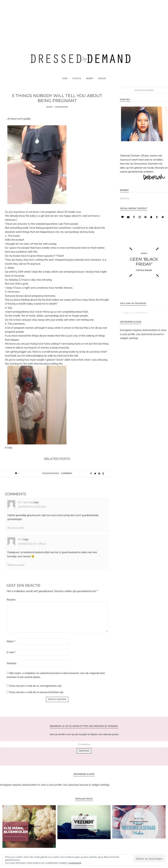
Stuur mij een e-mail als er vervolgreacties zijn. (36, 691)
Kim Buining (25, 508)
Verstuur (84, 757)
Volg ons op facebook (133, 311)
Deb (20, 545)
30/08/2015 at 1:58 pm (32, 549)
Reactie (11, 605)
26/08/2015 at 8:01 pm (32, 512)
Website (11, 669)
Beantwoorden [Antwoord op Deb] (16, 571)
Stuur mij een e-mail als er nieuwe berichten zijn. (37, 698)
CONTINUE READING (144, 276)
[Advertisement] (84, 21)
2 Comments (67, 479)
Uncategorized (62, 112)
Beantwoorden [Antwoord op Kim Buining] (16, 534)
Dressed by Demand (84, 61)
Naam (11, 647)
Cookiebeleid (75, 863)
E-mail (11, 658)
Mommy (49, 112)
